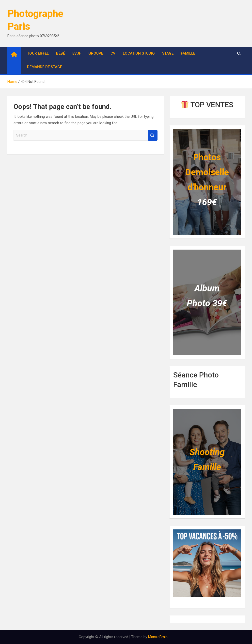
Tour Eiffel (38, 53)
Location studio (139, 53)
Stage (168, 53)
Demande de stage (45, 67)
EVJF (77, 53)
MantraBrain (158, 637)
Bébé (61, 53)
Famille (188, 53)
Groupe (96, 53)
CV (113, 53)
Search (153, 135)
